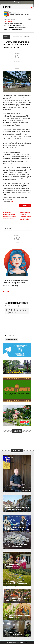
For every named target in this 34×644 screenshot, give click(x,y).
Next (30, 19)
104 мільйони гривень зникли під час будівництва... (17, 545)
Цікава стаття (25, 206)
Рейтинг (28, 37)
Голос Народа (7, 505)
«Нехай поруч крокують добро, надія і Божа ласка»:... (17, 616)
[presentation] (6, 310)
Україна (12, 202)
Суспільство (8, 486)
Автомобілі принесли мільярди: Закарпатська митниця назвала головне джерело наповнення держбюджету (15, 27)
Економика (7, 525)
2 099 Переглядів (16, 37)
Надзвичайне (8, 562)
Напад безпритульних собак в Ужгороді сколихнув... (17, 508)
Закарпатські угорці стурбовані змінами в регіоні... (17, 599)
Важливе (6, 596)
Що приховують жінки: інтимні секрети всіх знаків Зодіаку (16, 283)
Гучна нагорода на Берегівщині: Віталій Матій (18, 488)
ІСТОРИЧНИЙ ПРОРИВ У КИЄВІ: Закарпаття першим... (17, 528)
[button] (6, 310)
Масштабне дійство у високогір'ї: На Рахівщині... (16, 582)
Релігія (6, 613)
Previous (28, 19)
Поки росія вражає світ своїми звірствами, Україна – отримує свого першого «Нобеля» (25, 216)
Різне (6, 630)
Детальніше (7, 291)
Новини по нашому (9, 579)
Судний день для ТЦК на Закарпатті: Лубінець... (15, 633)
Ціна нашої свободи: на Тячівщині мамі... (14, 565)
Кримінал (7, 542)
